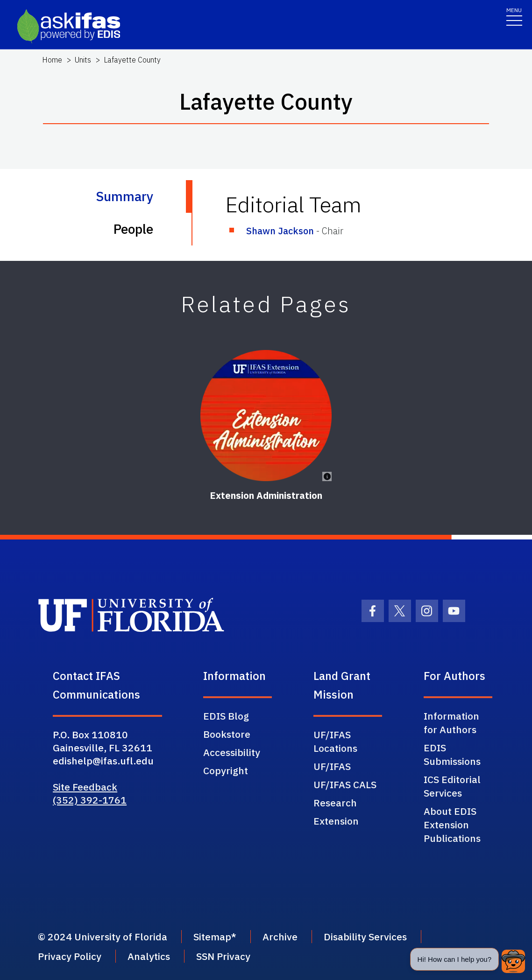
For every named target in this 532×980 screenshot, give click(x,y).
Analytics (149, 956)
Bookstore (227, 734)
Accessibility (232, 752)
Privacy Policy (70, 956)
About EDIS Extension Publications (452, 825)
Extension (336, 821)
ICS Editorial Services (452, 786)
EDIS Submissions (452, 754)
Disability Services (365, 937)
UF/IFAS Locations (335, 741)
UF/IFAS (332, 766)
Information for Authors (451, 723)
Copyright (226, 770)
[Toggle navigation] (514, 16)
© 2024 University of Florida (103, 937)
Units (83, 60)
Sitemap (212, 937)
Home (52, 60)
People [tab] (133, 229)
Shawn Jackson (280, 231)
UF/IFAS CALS (345, 784)
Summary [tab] (124, 196)
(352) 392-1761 (90, 800)
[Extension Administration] (266, 416)
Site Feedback (85, 787)
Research (335, 803)
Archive (280, 937)
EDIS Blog (226, 716)
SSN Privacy (223, 956)
